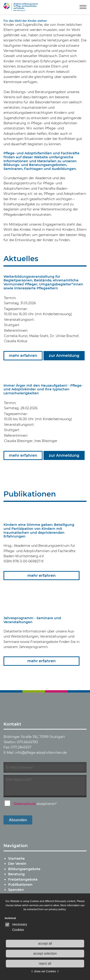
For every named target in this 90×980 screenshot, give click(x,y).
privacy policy (57, 909)
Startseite (16, 858)
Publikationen (20, 885)
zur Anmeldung (64, 356)
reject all (45, 963)
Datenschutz (25, 804)
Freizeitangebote (23, 879)
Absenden (18, 820)
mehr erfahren (23, 356)
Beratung (16, 874)
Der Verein (17, 864)
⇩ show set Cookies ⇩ (45, 971)
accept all (45, 943)
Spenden (16, 890)
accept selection (45, 953)
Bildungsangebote (24, 869)
